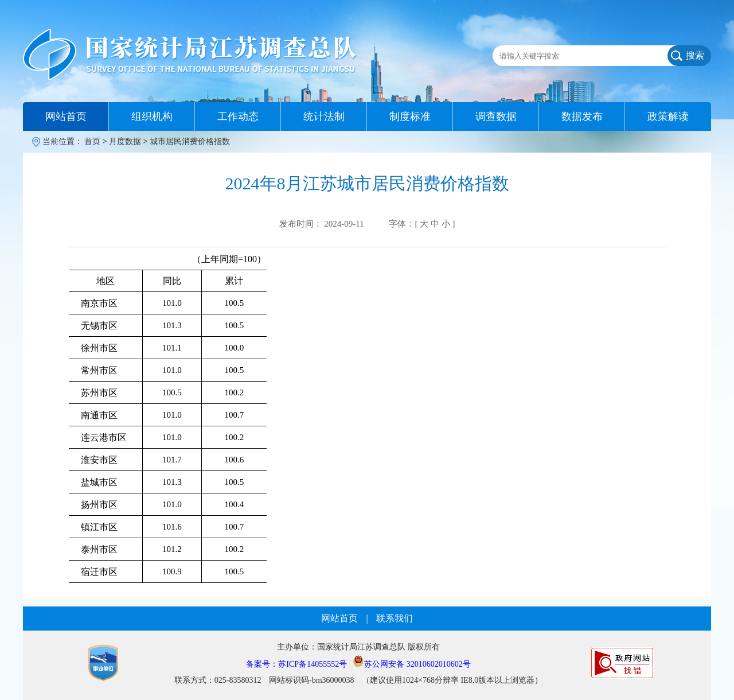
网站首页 (66, 116)
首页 (92, 141)
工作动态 (238, 116)
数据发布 (582, 116)
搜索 (695, 55)
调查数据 (496, 116)
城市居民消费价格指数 (190, 141)
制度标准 (410, 116)
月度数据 (125, 141)
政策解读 (668, 116)
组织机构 (152, 116)
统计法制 (324, 116)
